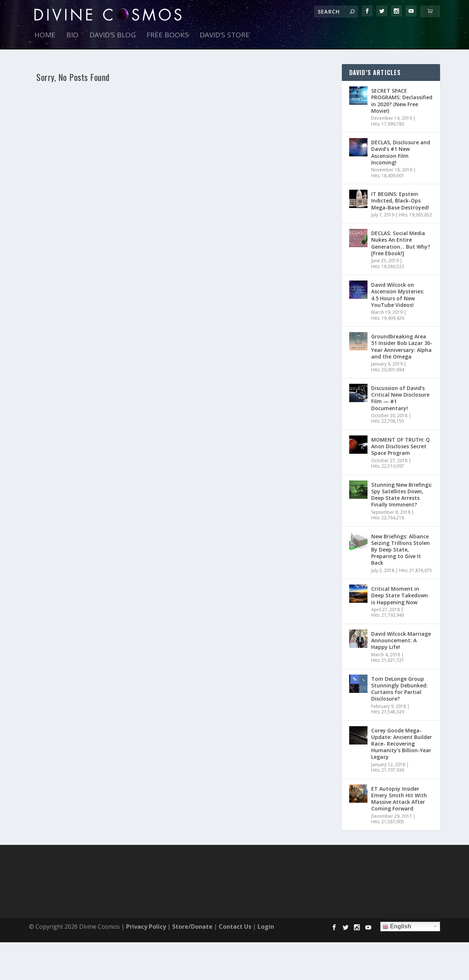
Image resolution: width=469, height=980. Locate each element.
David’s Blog (112, 36)
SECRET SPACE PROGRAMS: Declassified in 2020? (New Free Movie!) (402, 101)
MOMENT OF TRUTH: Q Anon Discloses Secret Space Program (400, 446)
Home (45, 36)
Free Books (168, 36)
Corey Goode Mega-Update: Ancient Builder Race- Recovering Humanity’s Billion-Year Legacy (402, 744)
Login (266, 927)
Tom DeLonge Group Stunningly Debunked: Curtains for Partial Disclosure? (399, 689)
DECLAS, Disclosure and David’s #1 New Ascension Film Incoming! (401, 152)
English (397, 927)
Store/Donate (192, 927)
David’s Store (225, 36)
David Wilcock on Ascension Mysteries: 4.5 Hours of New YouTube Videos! (398, 295)
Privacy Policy (146, 927)
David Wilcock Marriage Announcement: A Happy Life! (401, 640)
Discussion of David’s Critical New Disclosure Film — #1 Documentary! (400, 398)
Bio (72, 36)
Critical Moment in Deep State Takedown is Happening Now (400, 595)
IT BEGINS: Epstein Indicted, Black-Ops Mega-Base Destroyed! (400, 201)
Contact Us (235, 927)
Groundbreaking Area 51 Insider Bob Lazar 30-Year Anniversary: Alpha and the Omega (402, 346)
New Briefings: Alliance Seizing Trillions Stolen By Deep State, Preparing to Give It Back (400, 550)
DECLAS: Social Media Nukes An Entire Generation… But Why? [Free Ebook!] (401, 243)
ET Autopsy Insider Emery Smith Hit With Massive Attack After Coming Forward (399, 799)
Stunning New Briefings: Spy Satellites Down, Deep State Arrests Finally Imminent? (402, 495)
